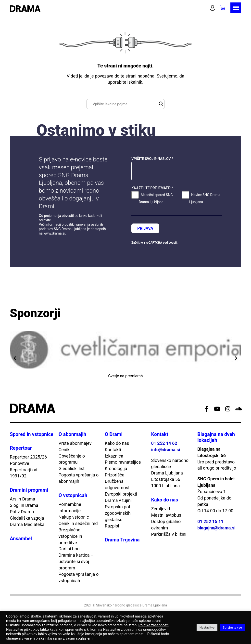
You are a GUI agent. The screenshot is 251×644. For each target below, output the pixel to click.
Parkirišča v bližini (169, 534)
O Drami (114, 434)
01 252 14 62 (164, 443)
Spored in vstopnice (32, 434)
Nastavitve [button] (207, 627)
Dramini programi (29, 490)
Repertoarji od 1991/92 (24, 473)
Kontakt (160, 434)
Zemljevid (160, 509)
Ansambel (21, 539)
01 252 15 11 (210, 521)
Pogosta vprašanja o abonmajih (79, 478)
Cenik (64, 450)
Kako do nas (117, 443)
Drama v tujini (118, 500)
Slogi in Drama (24, 505)
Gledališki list (72, 468)
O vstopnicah (73, 495)
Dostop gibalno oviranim (166, 525)
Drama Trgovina (122, 540)
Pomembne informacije (70, 507)
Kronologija (116, 468)
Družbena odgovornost (117, 484)
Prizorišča (115, 475)
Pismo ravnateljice (123, 462)
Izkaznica (114, 456)
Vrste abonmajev (75, 443)
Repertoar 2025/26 (28, 457)
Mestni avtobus (166, 515)
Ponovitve (19, 463)
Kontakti (113, 450)
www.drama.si (54, 233)
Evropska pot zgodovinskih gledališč (118, 513)
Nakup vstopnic (74, 517)
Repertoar (21, 448)
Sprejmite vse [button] (232, 627)
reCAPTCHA (154, 243)
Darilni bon (69, 549)
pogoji (173, 243)
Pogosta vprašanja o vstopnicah (79, 577)
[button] (204, 8)
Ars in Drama (22, 499)
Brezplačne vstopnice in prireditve (70, 536)
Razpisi (112, 526)
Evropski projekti (121, 494)
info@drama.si (165, 450)
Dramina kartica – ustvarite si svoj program (76, 561)
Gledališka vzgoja (27, 518)
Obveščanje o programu (72, 459)
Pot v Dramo (22, 512)
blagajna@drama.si (216, 528)
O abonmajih (72, 434)
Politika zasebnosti (153, 625)
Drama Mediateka (27, 524)
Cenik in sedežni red (78, 523)
